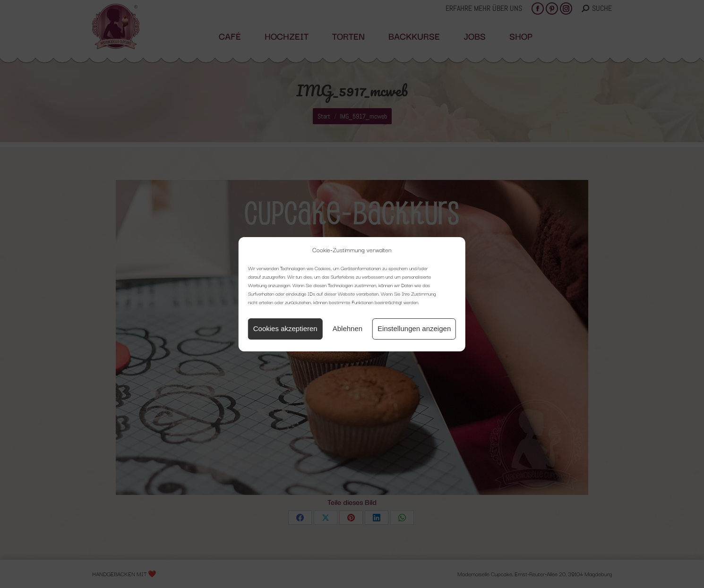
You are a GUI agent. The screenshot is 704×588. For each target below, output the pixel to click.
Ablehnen (348, 328)
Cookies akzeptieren (285, 328)
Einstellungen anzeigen (414, 328)
